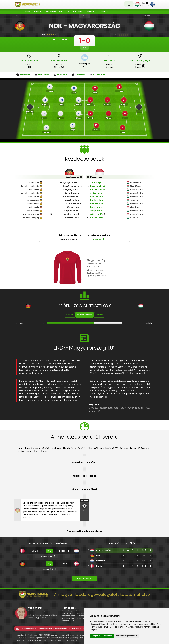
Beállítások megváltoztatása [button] (127, 636)
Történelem (91, 11)
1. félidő (70, 315)
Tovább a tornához (84, 578)
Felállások (23, 75)
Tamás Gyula (97, 182)
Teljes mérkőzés (84, 315)
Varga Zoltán (97, 211)
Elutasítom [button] (108, 636)
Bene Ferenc (96, 207)
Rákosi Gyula (97, 204)
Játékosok (38, 11)
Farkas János (97, 218)
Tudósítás (78, 75)
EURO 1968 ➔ (110, 61)
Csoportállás (97, 75)
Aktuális (27, 11)
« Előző (18, 16)
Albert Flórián (97, 214)
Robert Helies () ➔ (140, 61)
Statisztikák (77, 11)
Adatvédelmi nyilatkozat (68, 640)
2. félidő (99, 315)
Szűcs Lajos (96, 193)
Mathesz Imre (97, 200)
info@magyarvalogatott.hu (45, 640)
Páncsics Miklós (98, 190)
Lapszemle (60, 75)
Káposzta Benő (98, 186)
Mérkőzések (51, 11)
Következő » (149, 16)
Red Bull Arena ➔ (59, 61)
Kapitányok (64, 11)
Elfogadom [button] (96, 636)
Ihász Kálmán (97, 197)
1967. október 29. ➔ (29, 61)
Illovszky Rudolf (97, 239)
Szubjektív (104, 11)
